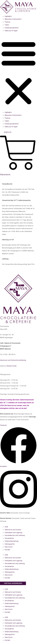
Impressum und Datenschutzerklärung (13, 360)
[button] (18, 73)
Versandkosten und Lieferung (15, 535)
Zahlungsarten (10, 544)
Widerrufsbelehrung (11, 541)
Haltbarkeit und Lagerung (13, 533)
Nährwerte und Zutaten (13, 530)
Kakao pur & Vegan (11, 31)
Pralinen (7, 22)
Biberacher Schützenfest (13, 19)
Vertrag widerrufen (13, 583)
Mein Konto (9, 547)
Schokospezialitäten (12, 28)
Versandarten (9, 538)
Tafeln (7, 25)
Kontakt (7, 550)
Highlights (8, 16)
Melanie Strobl (11, 366)
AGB (6, 527)
